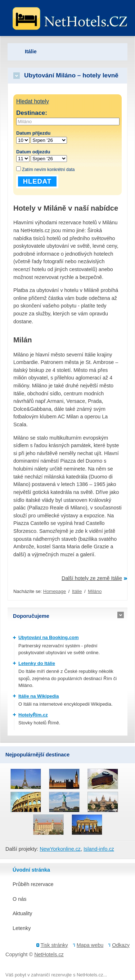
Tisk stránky (54, 945)
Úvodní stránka (31, 870)
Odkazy (121, 945)
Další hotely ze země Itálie (92, 578)
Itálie (77, 591)
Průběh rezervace (33, 884)
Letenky (22, 928)
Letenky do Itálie (37, 663)
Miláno (95, 591)
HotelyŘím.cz (33, 715)
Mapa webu (90, 945)
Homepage (55, 591)
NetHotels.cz (49, 954)
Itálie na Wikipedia (39, 696)
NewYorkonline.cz (60, 849)
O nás (19, 899)
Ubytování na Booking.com (49, 637)
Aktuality (22, 913)
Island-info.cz (99, 849)
